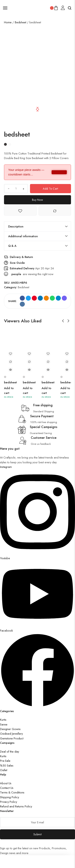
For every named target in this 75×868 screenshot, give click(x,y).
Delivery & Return (21, 257)
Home (8, 22)
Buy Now (37, 200)
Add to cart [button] (9, 391)
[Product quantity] (16, 189)
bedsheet (10, 382)
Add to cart (50, 189)
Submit (37, 834)
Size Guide (17, 263)
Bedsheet (20, 22)
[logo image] (29, 7)
